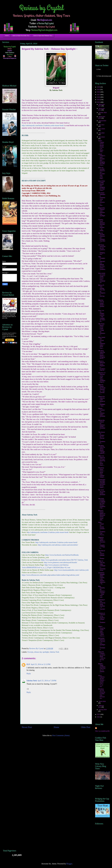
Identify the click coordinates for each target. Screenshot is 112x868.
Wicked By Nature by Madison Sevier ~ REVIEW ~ (102, 425)
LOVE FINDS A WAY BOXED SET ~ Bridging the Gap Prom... (102, 160)
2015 (99, 100)
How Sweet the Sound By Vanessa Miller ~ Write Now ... (102, 343)
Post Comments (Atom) (61, 735)
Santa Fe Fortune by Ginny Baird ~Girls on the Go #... (102, 657)
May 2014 (102, 133)
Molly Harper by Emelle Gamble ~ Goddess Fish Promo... (102, 529)
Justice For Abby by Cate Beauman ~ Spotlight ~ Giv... (102, 401)
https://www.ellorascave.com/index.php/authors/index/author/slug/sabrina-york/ (51, 575)
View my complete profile (102, 731)
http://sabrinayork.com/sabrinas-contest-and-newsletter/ (58, 545)
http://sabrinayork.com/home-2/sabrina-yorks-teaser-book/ (43, 125)
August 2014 (102, 121)
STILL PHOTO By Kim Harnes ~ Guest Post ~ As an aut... (102, 681)
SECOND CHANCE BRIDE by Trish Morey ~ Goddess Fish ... (102, 503)
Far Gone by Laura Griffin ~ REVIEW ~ (102, 493)
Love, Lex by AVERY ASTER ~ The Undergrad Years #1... (102, 316)
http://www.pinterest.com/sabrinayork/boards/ (61, 562)
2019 (99, 90)
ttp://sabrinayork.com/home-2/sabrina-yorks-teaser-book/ (48, 532)
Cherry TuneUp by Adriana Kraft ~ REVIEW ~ (102, 413)
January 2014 (103, 710)
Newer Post (27, 727)
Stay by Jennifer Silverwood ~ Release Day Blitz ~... (102, 238)
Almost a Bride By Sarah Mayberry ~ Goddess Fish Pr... (102, 366)
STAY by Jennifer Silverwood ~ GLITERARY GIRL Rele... (102, 173)
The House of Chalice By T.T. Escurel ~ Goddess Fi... (102, 438)
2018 (99, 92)
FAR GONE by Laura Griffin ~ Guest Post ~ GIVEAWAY (102, 278)
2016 (99, 97)
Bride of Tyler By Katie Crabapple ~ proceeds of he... (102, 566)
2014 (99, 102)
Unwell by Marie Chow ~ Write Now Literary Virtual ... (102, 472)
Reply (29, 674)
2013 (99, 714)
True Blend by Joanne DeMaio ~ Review (102, 555)
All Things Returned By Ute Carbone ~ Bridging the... (102, 250)
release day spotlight (41, 652)
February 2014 (101, 706)
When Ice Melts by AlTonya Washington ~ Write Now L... (102, 461)
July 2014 (101, 125)
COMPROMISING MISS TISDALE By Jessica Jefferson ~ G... (102, 578)
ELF (28, 664)
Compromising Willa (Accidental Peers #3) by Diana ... (102, 484)
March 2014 (102, 701)
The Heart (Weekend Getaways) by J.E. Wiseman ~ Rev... (102, 199)
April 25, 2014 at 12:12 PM (41, 664)
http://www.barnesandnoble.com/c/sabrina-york (71, 570)
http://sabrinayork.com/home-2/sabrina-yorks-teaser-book (56, 542)
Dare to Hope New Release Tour (43, 36)
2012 (99, 717)
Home (7, 36)
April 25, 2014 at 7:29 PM (47, 681)
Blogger (69, 864)
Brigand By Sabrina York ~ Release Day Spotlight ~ (102, 213)
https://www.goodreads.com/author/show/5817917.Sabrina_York (64, 560)
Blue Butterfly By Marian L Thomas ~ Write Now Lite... (102, 592)
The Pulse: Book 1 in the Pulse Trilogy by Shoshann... (102, 329)
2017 (99, 95)
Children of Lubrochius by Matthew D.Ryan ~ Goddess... (102, 619)
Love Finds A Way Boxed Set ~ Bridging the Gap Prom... (102, 186)
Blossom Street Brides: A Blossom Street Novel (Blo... (102, 515)
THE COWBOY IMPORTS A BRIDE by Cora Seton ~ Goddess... (102, 264)
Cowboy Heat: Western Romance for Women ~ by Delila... (102, 225)
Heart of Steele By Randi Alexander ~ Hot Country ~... (102, 389)
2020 (99, 87)
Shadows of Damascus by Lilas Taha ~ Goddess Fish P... (102, 378)
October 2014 (103, 113)
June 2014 (102, 129)
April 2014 (102, 137)
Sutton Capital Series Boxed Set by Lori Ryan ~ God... (101, 146)
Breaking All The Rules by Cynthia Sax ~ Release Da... (102, 694)
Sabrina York (54, 652)
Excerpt (30, 652)
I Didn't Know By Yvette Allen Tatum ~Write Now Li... (102, 631)
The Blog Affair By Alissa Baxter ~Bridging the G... (102, 450)
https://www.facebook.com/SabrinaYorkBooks (62, 555)
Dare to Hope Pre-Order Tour (21, 36)
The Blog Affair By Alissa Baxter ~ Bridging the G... (102, 355)
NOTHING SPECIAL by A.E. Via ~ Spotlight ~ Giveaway (102, 644)
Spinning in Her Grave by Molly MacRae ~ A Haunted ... (102, 605)
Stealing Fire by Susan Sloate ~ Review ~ (102, 304)
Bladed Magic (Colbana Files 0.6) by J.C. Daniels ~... (102, 668)
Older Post (86, 727)
